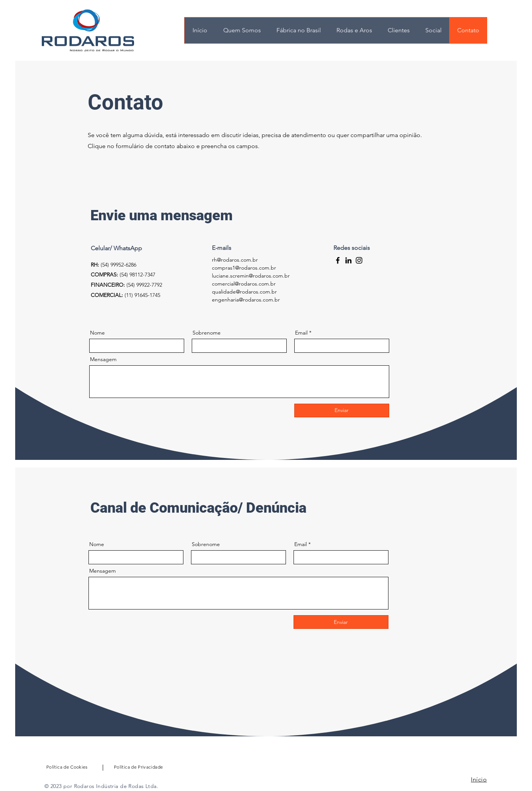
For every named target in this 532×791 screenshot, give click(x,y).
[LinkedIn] (348, 260)
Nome (97, 333)
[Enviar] (342, 410)
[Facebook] (338, 260)
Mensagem (103, 359)
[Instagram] (359, 260)
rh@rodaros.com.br (235, 260)
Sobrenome (207, 333)
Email (301, 333)
